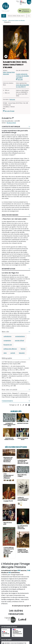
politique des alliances (10, 349)
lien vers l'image (10, 111)
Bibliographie (7, 358)
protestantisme (20, 336)
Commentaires (7, 401)
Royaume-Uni (8, 345)
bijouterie (22, 353)
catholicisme (7, 336)
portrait (13, 353)
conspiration (7, 341)
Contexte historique (11, 127)
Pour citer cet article (10, 390)
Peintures (12, 99)
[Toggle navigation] (4, 16)
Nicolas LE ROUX (11, 123)
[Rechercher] (17, 16)
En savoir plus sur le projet (21, 606)
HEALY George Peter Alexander (9, 73)
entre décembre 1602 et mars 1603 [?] (22, 86)
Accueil (5, 21)
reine (5, 353)
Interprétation (8, 269)
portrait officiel (19, 341)
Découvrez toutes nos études (17, 21)
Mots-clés (5, 332)
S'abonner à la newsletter (26, 11)
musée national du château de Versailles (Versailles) (22, 76)
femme (23, 349)
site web (20, 80)
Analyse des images (10, 215)
